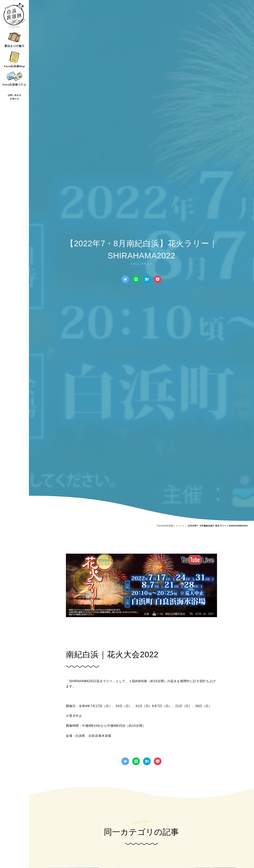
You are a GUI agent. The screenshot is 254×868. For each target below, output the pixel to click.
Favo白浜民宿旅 (165, 526)
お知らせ (14, 99)
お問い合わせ (15, 95)
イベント (180, 526)
